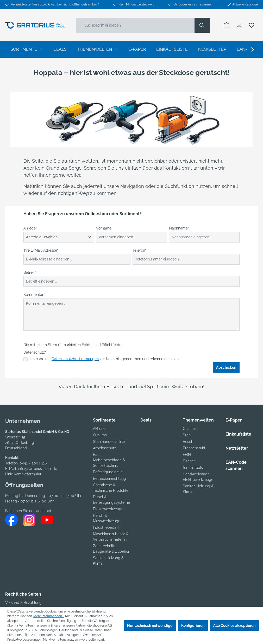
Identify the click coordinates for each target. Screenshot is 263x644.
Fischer (189, 461)
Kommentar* (34, 295)
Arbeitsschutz (105, 448)
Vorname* (104, 228)
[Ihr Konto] (239, 25)
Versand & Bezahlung (23, 603)
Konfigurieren (193, 626)
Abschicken (226, 367)
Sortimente (104, 420)
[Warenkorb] (227, 25)
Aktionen (100, 429)
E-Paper (234, 420)
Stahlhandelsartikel (109, 442)
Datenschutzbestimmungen (75, 359)
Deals (146, 420)
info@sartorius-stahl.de (37, 469)
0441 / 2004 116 (33, 463)
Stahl (187, 435)
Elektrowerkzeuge (108, 509)
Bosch (188, 442)
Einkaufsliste (238, 434)
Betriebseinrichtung (109, 479)
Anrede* (30, 228)
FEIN (187, 455)
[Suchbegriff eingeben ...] (135, 25)
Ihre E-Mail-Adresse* (41, 250)
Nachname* (179, 228)
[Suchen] (202, 25)
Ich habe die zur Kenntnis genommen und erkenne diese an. (105, 359)
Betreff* (30, 272)
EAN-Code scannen (236, 465)
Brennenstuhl (194, 448)
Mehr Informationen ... (49, 616)
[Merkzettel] (252, 25)
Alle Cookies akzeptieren (234, 626)
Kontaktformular (28, 474)
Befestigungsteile (108, 472)
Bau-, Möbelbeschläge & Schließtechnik (109, 460)
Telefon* (139, 250)
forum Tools (193, 468)
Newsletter (237, 448)
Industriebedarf (106, 527)
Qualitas (100, 435)
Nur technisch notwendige (150, 626)
